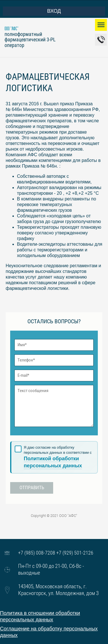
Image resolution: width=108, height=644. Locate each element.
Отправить (32, 487)
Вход (32, 11)
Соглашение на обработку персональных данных (49, 632)
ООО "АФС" (11, 29)
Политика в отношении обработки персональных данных (40, 616)
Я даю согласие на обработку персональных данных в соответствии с (58, 457)
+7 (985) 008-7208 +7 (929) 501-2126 (56, 553)
